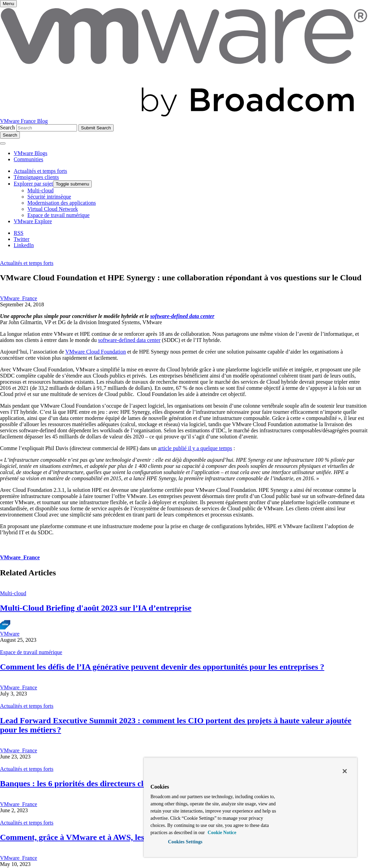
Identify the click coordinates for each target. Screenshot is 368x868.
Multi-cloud (13, 593)
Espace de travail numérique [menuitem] (59, 215)
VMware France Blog (24, 121)
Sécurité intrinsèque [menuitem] (49, 197)
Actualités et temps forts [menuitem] (40, 171)
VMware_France (18, 298)
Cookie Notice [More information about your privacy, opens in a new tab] (221, 833)
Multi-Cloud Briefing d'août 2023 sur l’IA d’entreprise (96, 608)
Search (8, 127)
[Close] (345, 771)
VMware (10, 634)
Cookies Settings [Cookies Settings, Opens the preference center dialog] (185, 842)
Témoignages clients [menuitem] (36, 177)
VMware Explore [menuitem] (33, 221)
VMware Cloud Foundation (96, 352)
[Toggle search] (10, 135)
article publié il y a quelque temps (195, 448)
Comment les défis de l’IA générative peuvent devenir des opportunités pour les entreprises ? (162, 667)
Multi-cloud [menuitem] (40, 190)
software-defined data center (182, 316)
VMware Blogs (30, 153)
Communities (28, 159)
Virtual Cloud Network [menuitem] (53, 209)
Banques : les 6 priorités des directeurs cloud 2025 (88, 783)
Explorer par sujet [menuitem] (33, 184)
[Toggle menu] (8, 4)
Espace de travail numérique (31, 652)
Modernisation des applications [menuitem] (62, 203)
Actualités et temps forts (27, 263)
